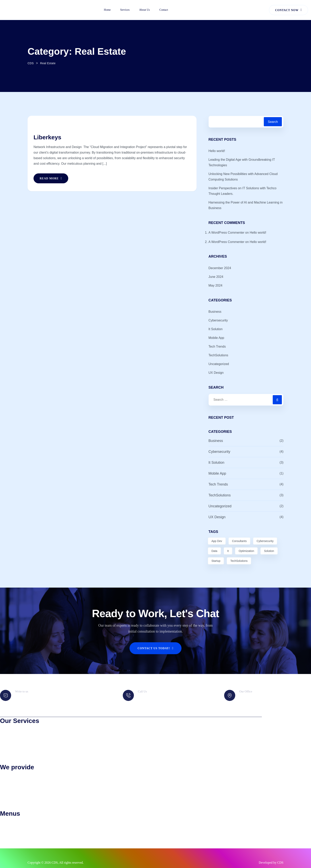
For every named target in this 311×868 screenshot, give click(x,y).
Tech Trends (217, 347)
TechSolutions (218, 355)
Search (273, 122)
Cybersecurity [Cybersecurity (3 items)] (265, 541)
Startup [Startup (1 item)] (216, 561)
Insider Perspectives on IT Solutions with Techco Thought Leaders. (242, 191)
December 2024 (220, 268)
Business (215, 312)
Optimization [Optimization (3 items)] (246, 551)
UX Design (216, 373)
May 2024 (215, 285)
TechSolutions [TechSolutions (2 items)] (239, 561)
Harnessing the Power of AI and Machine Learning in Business (246, 205)
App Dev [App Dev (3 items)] (217, 541)
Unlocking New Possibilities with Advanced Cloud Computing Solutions (243, 177)
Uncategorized (219, 364)
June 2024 (216, 277)
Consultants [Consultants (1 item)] (239, 541)
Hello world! (217, 151)
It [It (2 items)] (228, 551)
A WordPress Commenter (226, 233)
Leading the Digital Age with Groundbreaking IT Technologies (242, 162)
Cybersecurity (218, 320)
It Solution (215, 329)
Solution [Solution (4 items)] (269, 551)
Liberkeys (47, 137)
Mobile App (216, 338)
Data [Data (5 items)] (214, 551)
